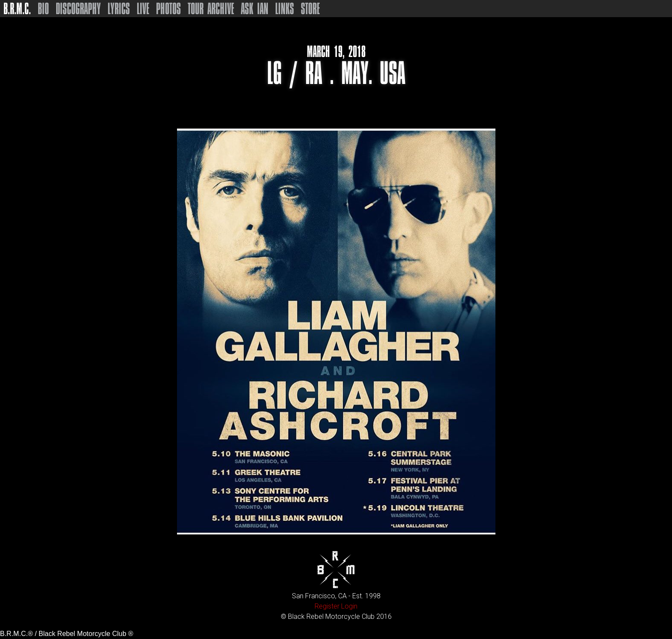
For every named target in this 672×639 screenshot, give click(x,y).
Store (310, 9)
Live (143, 9)
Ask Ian (255, 9)
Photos (168, 9)
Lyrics (119, 9)
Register (327, 606)
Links (285, 9)
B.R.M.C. (17, 9)
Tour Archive (211, 9)
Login (349, 606)
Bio (43, 9)
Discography (78, 9)
